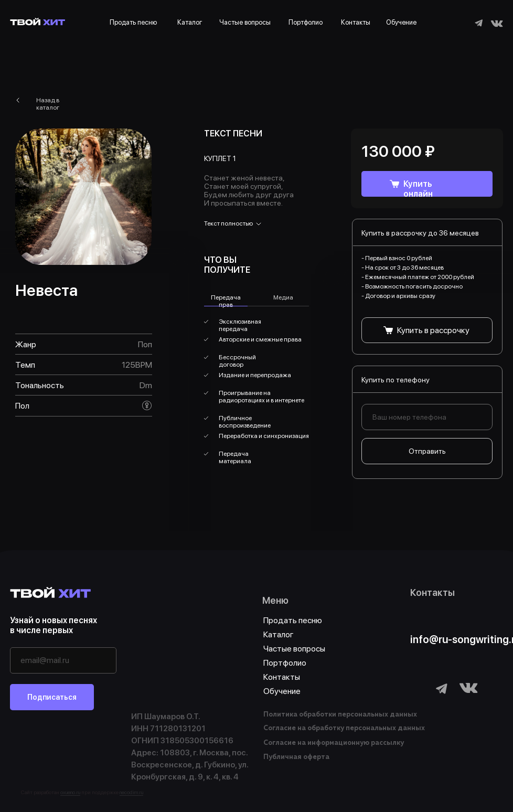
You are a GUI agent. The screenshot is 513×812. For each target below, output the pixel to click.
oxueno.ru (70, 792)
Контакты (356, 22)
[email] (63, 660)
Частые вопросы (245, 22)
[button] (427, 330)
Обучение (401, 22)
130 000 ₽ (398, 151)
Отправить (427, 451)
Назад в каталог (48, 104)
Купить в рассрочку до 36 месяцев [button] (420, 233)
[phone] (427, 417)
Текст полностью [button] (228, 223)
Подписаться (52, 697)
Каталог (190, 22)
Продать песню (133, 22)
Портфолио (306, 22)
